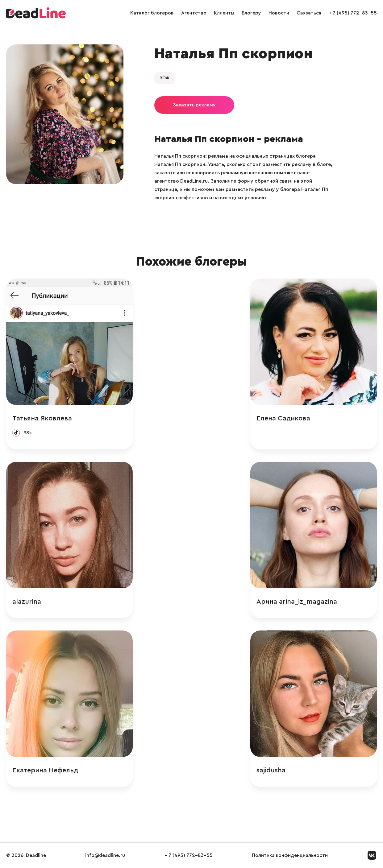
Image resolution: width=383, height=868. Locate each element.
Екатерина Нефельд (45, 770)
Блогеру (251, 13)
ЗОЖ (165, 78)
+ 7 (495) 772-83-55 (353, 13)
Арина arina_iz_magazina (297, 601)
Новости (279, 13)
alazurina (27, 601)
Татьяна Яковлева (42, 418)
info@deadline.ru (105, 855)
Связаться (309, 13)
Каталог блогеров (152, 13)
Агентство (194, 13)
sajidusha (271, 770)
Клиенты (224, 13)
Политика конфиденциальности (290, 855)
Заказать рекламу (194, 105)
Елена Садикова (283, 418)
